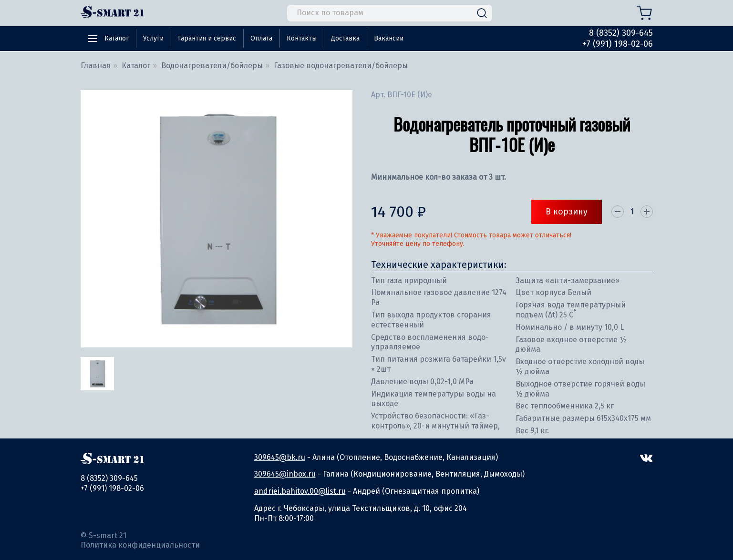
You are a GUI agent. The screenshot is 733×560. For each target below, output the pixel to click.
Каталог (117, 38)
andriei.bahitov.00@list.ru (300, 491)
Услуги (153, 38)
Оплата (261, 38)
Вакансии (389, 38)
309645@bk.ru (280, 457)
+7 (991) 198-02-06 (618, 44)
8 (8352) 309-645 (621, 33)
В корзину (567, 212)
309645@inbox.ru (285, 474)
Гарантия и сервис (207, 38)
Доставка (345, 38)
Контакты (302, 38)
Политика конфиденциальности (140, 545)
